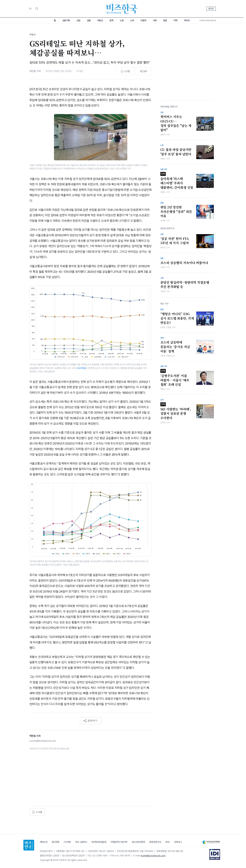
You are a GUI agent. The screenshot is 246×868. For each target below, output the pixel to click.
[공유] (144, 71)
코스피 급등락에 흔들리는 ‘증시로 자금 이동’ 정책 (175, 347)
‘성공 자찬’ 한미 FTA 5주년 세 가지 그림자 (175, 241)
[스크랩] (125, 71)
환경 (165, 20)
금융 (89, 20)
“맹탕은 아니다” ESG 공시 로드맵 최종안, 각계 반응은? (177, 318)
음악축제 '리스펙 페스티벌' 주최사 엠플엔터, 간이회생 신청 (177, 181)
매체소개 (44, 842)
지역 (175, 20)
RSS (168, 842)
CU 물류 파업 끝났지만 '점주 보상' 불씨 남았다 (176, 152)
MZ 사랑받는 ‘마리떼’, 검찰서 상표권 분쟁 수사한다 (176, 411)
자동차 (143, 20)
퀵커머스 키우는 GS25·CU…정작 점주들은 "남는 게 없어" (176, 123)
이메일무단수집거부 (119, 842)
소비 (132, 20)
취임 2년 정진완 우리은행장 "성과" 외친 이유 (176, 212)
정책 (111, 20)
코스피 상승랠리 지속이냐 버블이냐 (184, 263)
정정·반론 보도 (155, 842)
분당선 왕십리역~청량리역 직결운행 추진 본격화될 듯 (185, 285)
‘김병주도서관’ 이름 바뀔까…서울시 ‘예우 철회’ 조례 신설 (175, 378)
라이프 (187, 20)
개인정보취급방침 (99, 842)
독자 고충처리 (81, 842)
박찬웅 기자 (35, 71)
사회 (155, 20)
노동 (122, 20)
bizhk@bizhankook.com (153, 856)
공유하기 (91, 721)
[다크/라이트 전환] (30, 9)
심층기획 (66, 20)
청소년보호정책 (138, 842)
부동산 (100, 20)
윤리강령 (55, 842)
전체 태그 (178, 842)
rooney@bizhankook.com (43, 741)
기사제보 (67, 842)
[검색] (37, 9)
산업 (78, 20)
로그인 (211, 9)
